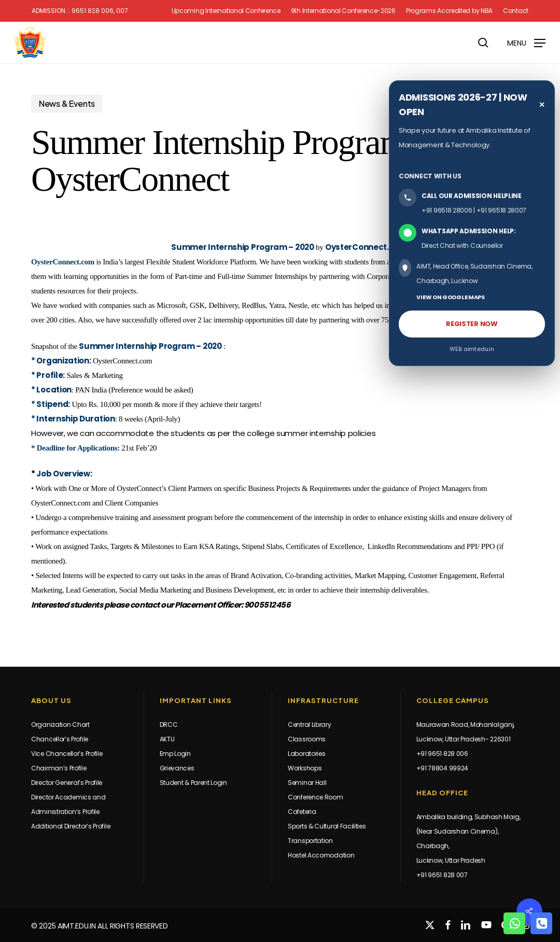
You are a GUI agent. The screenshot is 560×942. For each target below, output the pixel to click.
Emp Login (175, 754)
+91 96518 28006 (447, 210)
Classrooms (307, 739)
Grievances (177, 768)
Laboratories (306, 754)
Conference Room (316, 797)
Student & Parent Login (193, 783)
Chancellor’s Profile (60, 739)
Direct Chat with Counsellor (462, 245)
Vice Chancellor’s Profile (67, 754)
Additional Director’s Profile (71, 826)
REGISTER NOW (472, 324)
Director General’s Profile (67, 783)
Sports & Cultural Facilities (327, 826)
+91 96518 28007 (502, 210)
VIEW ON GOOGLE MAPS (450, 297)
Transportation (310, 841)
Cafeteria (302, 812)
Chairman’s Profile (59, 768)
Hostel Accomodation (321, 855)
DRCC (169, 725)
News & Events (67, 103)
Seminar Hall (307, 783)
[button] (526, 42)
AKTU (167, 739)
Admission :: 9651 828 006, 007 (80, 11)
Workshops (305, 768)
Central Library (310, 725)
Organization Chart (60, 725)
